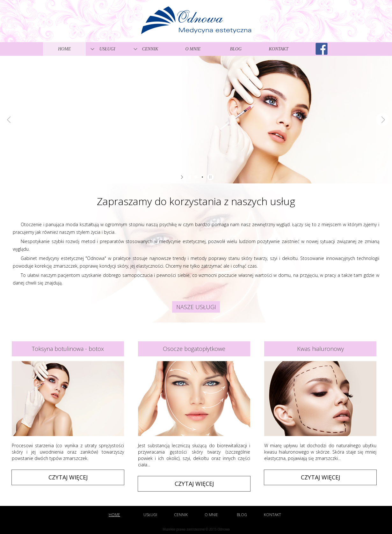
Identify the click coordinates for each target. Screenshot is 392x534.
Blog (236, 49)
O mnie (193, 49)
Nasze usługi (196, 307)
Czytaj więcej (68, 477)
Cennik (150, 49)
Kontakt (279, 49)
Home (64, 49)
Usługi (107, 49)
